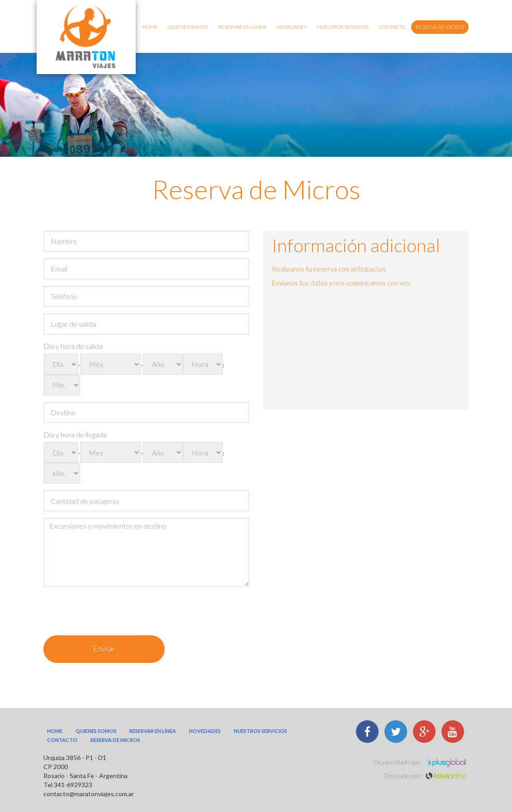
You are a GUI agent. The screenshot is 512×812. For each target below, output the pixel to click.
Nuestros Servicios (343, 27)
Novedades (292, 27)
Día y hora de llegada (75, 434)
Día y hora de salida (73, 346)
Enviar (104, 648)
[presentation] (112, 611)
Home (150, 27)
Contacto (392, 27)
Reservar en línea (242, 27)
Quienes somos (188, 27)
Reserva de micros (440, 27)
